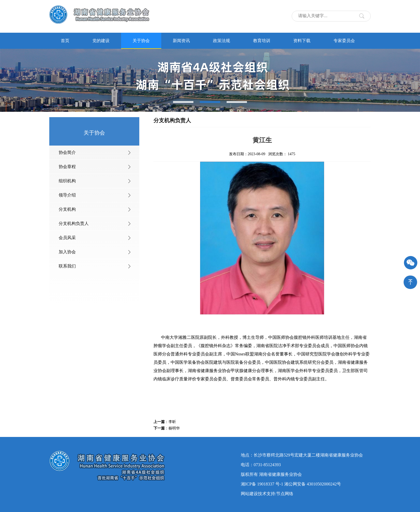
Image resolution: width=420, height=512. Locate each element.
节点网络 (285, 494)
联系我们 (67, 266)
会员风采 (67, 238)
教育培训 (262, 41)
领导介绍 (67, 195)
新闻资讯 (181, 41)
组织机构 (67, 181)
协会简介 (67, 152)
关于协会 (141, 41)
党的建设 (101, 41)
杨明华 (174, 428)
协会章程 (67, 167)
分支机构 (67, 209)
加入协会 (67, 252)
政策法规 (222, 41)
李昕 (172, 422)
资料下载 (302, 41)
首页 (65, 41)
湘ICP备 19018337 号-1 (262, 484)
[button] (183, 102)
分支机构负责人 (74, 223)
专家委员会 (344, 41)
